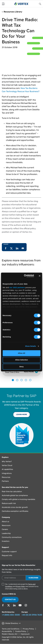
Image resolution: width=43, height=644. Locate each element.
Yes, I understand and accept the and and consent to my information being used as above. (22, 586)
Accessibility (7, 631)
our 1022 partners (17, 287)
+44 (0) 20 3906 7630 (32, 615)
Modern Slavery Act (10, 634)
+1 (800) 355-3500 (11, 615)
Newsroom (6, 525)
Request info (7, 555)
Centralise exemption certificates (15, 511)
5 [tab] (30, 380)
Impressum (25, 634)
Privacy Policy (21, 586)
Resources (6, 477)
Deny (21, 367)
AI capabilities (7, 469)
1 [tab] (13, 380)
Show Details (31, 346)
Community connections (12, 537)
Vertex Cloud (7, 465)
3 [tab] (22, 380)
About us (6, 522)
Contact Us (10, 599)
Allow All (21, 353)
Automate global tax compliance (15, 495)
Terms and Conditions (11, 629)
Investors (6, 541)
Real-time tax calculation (12, 492)
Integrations (7, 473)
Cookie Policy (21, 631)
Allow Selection (21, 360)
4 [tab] (26, 380)
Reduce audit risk (9, 503)
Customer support (9, 552)
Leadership (6, 533)
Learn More (21, 414)
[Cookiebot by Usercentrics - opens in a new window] (25, 276)
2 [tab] (17, 380)
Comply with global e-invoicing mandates (19, 499)
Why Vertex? (7, 461)
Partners (5, 481)
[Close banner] (40, 276)
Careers (5, 529)
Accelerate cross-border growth (15, 507)
